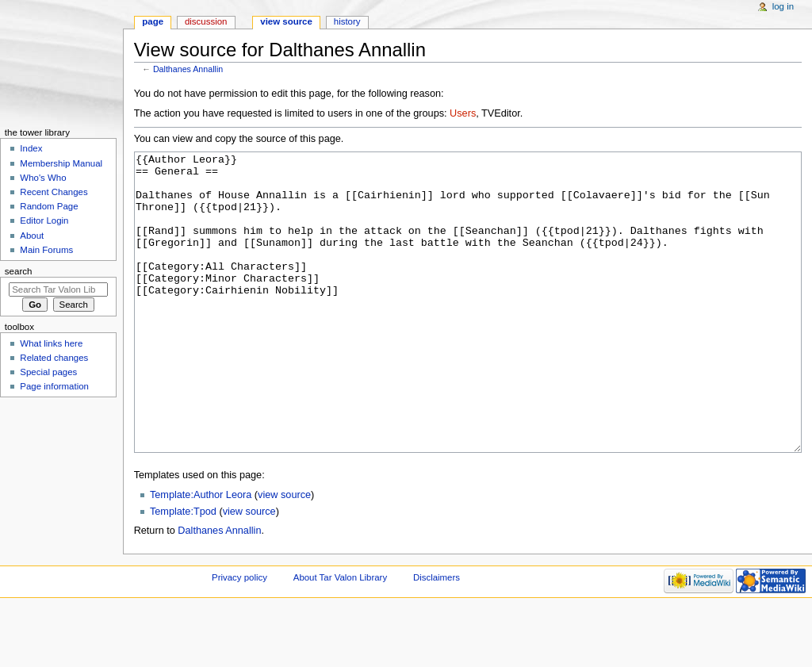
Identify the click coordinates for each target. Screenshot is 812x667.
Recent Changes (54, 192)
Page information (54, 386)
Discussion (206, 21)
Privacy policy (239, 637)
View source (286, 21)
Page (153, 21)
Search (19, 271)
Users (463, 113)
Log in (783, 6)
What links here (51, 343)
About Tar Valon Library (340, 637)
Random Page (49, 206)
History (347, 21)
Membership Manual (61, 163)
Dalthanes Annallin (188, 69)
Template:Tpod (183, 571)
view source (284, 554)
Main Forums (46, 250)
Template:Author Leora (201, 554)
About (32, 236)
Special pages (48, 372)
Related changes (54, 358)
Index (31, 148)
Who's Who (43, 178)
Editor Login (44, 220)
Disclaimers (437, 637)
